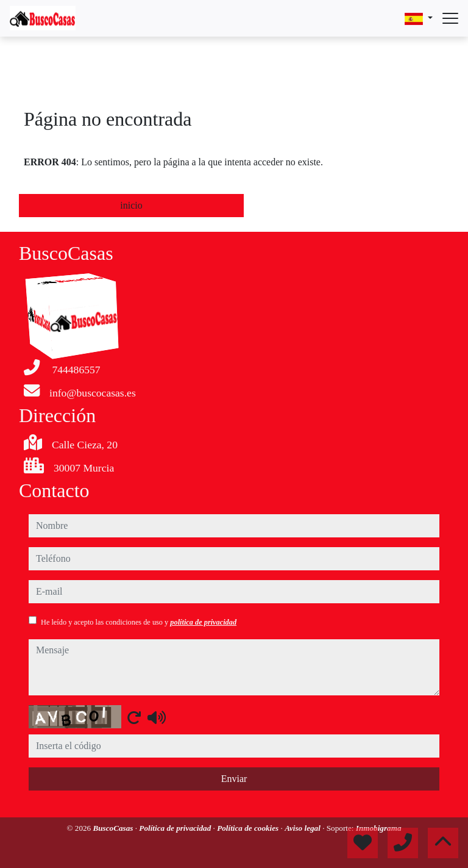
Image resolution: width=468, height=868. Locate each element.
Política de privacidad (176, 828)
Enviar (234, 779)
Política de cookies (249, 828)
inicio (131, 205)
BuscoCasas (114, 828)
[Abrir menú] (450, 18)
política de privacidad (203, 622)
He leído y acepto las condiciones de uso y (139, 622)
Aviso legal (303, 828)
